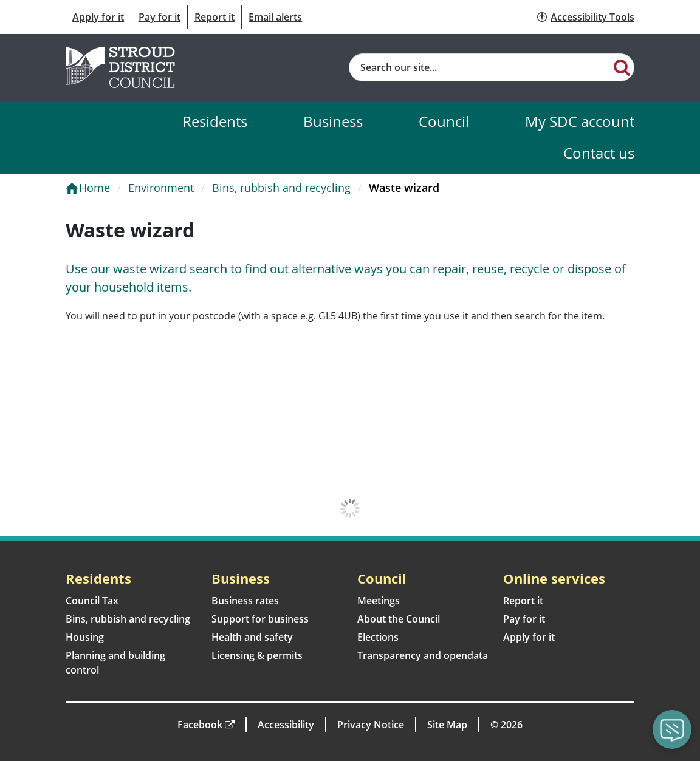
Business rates (245, 601)
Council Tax (92, 601)
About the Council (399, 619)
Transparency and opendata (423, 655)
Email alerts (275, 17)
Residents (215, 121)
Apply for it (98, 17)
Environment (161, 188)
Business (333, 121)
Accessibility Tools (592, 17)
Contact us (599, 153)
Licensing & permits (257, 655)
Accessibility (286, 725)
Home (94, 188)
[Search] (622, 67)
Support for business (260, 619)
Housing (85, 637)
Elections (378, 637)
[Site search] (480, 67)
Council (444, 121)
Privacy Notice (371, 725)
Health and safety (252, 637)
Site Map (447, 725)
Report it (214, 17)
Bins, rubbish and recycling (281, 188)
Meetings (379, 601)
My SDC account (580, 121)
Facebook (200, 725)
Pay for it (160, 17)
